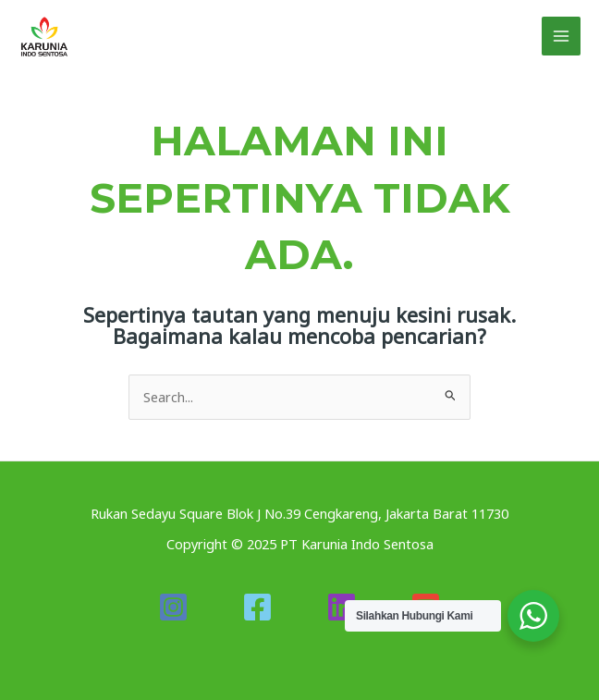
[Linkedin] (342, 607)
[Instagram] (173, 607)
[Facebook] (257, 607)
